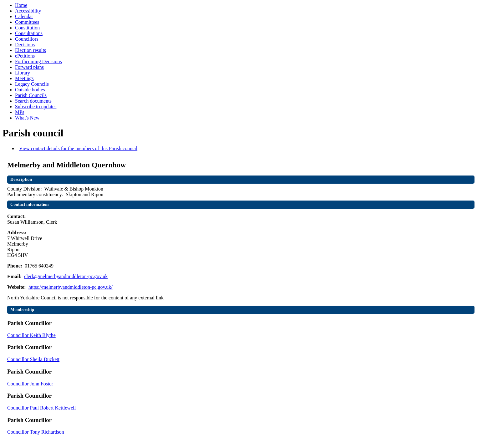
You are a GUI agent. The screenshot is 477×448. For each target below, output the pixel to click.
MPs (20, 112)
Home (21, 5)
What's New (27, 118)
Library (23, 73)
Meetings (24, 78)
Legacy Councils (32, 84)
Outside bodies (30, 90)
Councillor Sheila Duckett (33, 359)
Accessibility (28, 11)
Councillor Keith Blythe (31, 335)
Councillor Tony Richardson (36, 432)
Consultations (29, 33)
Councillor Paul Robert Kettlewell (41, 408)
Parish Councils (31, 95)
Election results (30, 50)
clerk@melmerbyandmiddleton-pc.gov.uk (66, 276)
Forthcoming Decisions (38, 61)
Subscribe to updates (36, 107)
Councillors (27, 39)
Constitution (27, 28)
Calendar (24, 16)
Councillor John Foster (30, 384)
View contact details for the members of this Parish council (78, 148)
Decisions (25, 45)
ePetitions (25, 56)
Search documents (33, 101)
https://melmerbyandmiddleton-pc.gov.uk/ (71, 287)
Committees (27, 22)
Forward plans (29, 67)
